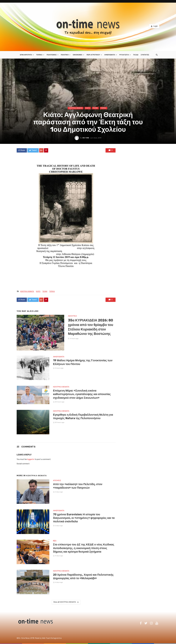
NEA (55, 541)
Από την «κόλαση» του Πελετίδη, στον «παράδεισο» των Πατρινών (78, 486)
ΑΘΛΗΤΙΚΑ (72, 316)
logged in (31, 459)
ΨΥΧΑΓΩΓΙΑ (124, 55)
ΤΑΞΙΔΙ (136, 55)
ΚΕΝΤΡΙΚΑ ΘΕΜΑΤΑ (76, 108)
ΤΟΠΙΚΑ (39, 55)
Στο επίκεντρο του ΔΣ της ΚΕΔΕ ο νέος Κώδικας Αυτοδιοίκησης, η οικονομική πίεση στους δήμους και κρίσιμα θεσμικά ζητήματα (84, 548)
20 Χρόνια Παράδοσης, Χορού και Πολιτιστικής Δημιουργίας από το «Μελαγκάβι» (83, 576)
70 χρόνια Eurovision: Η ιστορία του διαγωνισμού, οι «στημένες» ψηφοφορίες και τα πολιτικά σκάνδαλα (84, 518)
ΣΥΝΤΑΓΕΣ (145, 55)
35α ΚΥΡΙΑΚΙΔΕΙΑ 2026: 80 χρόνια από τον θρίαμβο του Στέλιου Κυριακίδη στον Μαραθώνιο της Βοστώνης (91, 327)
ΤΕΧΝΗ (95, 108)
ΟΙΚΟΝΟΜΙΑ (77, 55)
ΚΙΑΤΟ (88, 108)
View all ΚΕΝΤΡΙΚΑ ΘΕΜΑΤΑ (66, 602)
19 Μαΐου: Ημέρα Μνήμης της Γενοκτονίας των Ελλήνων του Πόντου (83, 362)
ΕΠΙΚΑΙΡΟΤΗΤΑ (26, 55)
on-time (86, 138)
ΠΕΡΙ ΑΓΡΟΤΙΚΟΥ (93, 55)
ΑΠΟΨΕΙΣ (57, 481)
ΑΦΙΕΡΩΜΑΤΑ (110, 55)
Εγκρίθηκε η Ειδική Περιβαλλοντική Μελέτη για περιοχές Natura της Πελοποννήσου (83, 416)
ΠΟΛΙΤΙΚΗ (65, 55)
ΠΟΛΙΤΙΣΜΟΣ (52, 55)
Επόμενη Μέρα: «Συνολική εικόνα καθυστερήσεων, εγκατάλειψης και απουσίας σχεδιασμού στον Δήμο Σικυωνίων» (82, 394)
